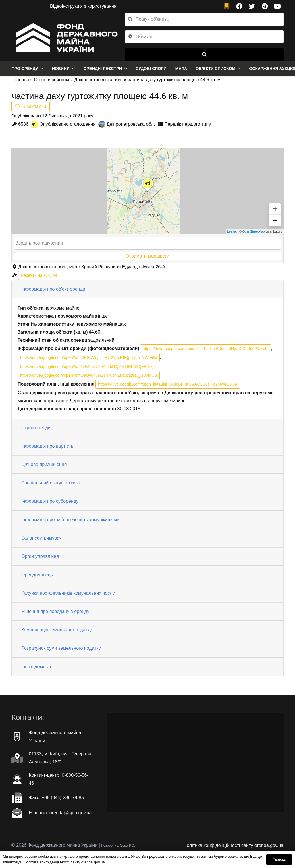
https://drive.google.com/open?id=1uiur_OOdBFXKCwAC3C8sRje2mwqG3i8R (168, 384)
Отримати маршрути (147, 256)
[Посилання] (65, 37)
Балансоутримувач (42, 538)
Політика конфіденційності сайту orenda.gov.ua (234, 845)
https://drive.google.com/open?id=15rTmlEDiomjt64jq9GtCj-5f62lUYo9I (206, 349)
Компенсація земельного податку (57, 630)
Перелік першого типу (188, 124)
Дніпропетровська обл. (98, 80)
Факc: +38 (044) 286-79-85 (56, 798)
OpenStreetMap (254, 231)
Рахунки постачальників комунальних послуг (69, 593)
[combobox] (204, 37)
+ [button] (275, 209)
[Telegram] (265, 6)
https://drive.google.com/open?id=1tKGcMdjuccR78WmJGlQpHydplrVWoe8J (89, 357)
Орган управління (40, 556)
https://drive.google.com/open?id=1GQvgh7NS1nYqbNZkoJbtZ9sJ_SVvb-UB (89, 375)
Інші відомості (36, 667)
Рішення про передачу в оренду (55, 611)
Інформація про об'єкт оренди (53, 289)
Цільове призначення (44, 464)
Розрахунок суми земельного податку (61, 648)
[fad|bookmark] (228, 6)
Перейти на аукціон (39, 275)
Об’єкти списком (52, 80)
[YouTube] (277, 6)
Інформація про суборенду (50, 501)
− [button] (275, 220)
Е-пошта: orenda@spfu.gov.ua (60, 813)
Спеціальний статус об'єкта (51, 483)
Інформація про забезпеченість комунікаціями (70, 520)
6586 (23, 124)
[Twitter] (252, 6)
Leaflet (232, 231)
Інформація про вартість (47, 446)
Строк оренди (36, 428)
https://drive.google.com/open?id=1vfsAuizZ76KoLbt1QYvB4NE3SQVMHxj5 (88, 366)
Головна (20, 80)
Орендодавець (37, 575)
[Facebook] (239, 6)
